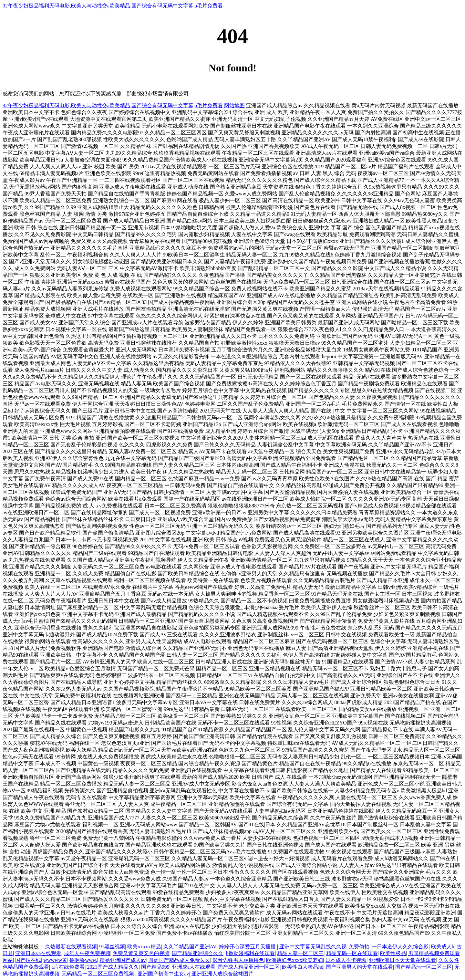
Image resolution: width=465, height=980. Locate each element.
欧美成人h (443, 947)
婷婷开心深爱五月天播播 (248, 947)
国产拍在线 (28, 960)
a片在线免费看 (68, 967)
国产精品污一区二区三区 (424, 967)
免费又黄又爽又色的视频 (141, 953)
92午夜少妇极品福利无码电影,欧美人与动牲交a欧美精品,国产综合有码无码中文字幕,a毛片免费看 (113, 6)
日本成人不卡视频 (346, 960)
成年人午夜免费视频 (87, 953)
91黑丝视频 (112, 947)
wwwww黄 (55, 960)
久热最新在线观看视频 (71, 947)
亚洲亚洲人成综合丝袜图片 (222, 974)
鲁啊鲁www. (83, 960)
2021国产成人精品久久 (113, 967)
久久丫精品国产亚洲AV (190, 947)
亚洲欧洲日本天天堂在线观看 (402, 960)
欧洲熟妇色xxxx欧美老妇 (294, 960)
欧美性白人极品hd (303, 967)
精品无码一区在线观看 (352, 953)
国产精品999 (155, 967)
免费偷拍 (359, 947)
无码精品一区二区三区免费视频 (98, 974)
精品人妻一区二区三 (300, 953)
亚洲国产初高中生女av (163, 974)
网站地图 (234, 105)
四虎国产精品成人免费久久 (179, 960)
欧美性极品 (393, 953)
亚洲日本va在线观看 (38, 953)
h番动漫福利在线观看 (250, 953)
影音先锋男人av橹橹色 (238, 960)
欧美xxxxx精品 (144, 947)
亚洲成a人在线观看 (194, 967)
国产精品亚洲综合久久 (198, 953)
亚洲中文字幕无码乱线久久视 (313, 947)
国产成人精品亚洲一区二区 (249, 967)
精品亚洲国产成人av (123, 960)
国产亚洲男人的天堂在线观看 (359, 967)
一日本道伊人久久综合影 (400, 947)
